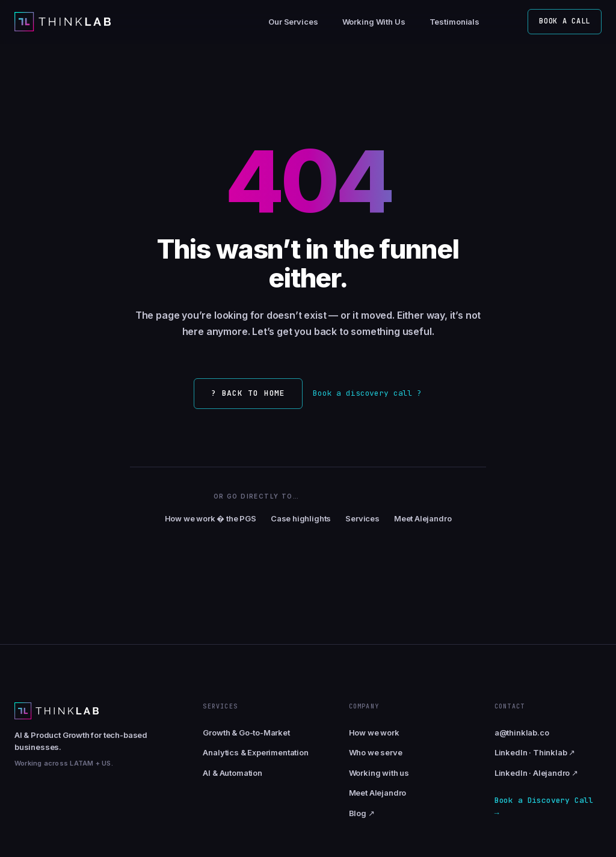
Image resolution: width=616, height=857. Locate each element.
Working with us (379, 773)
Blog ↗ (362, 813)
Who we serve (376, 752)
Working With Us (374, 22)
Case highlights (301, 518)
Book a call (565, 21)
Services (362, 518)
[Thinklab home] (63, 22)
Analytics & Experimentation (255, 752)
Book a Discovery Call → (544, 806)
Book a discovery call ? (367, 393)
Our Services (293, 22)
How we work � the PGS (211, 518)
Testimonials (454, 22)
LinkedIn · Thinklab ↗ (535, 752)
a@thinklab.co (522, 733)
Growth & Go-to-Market (246, 733)
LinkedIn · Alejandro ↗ (536, 773)
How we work (374, 733)
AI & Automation (232, 773)
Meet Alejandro (423, 518)
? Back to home (248, 393)
